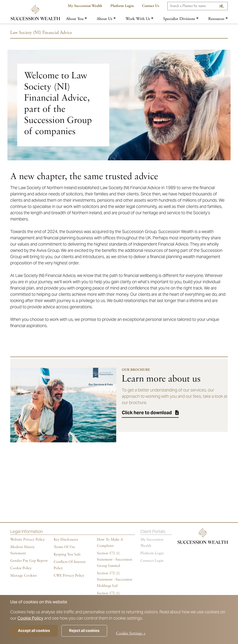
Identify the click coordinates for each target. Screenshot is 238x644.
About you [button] (75, 19)
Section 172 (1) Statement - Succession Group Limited (115, 560)
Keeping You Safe (67, 555)
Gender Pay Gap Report (29, 561)
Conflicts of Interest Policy (70, 565)
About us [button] (104, 19)
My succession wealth (152, 543)
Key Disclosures (66, 540)
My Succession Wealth (85, 6)
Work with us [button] (138, 19)
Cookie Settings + (131, 633)
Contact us (151, 6)
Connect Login (152, 561)
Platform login (152, 553)
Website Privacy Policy (28, 540)
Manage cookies (23, 576)
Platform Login (122, 6)
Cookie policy (21, 568)
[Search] (198, 6)
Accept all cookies (34, 631)
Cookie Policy (30, 618)
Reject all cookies (84, 631)
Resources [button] (216, 19)
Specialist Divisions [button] (179, 19)
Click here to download (147, 413)
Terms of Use (64, 547)
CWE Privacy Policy (69, 576)
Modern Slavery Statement (23, 550)
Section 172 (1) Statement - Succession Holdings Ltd (115, 580)
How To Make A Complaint (110, 543)
